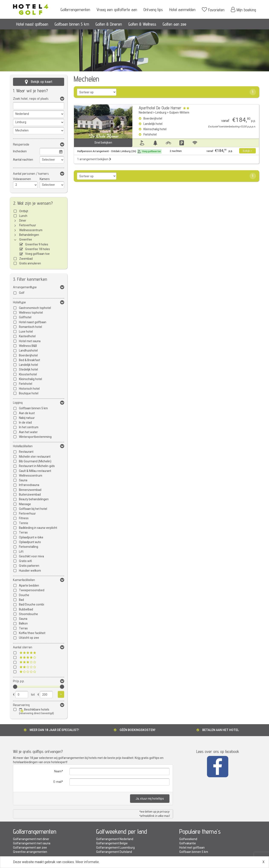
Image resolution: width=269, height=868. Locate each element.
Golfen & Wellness (142, 24)
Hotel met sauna (30, 341)
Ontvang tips (153, 10)
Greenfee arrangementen (30, 852)
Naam (58, 771)
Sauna (23, 480)
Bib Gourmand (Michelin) (35, 461)
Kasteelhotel (27, 336)
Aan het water (28, 432)
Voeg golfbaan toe (37, 254)
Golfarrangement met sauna (32, 843)
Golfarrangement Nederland (115, 839)
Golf (22, 293)
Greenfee (26, 240)
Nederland (146, 113)
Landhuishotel (28, 351)
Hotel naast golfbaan (32, 24)
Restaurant (26, 452)
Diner (23, 221)
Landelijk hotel (28, 365)
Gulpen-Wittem (179, 113)
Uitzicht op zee (29, 638)
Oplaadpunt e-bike (31, 537)
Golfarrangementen (75, 10)
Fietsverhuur (28, 225)
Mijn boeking (243, 10)
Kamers (45, 179)
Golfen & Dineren (109, 24)
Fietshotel (26, 384)
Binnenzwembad (30, 490)
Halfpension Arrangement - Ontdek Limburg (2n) (119, 151)
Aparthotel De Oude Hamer (160, 108)
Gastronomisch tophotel (35, 308)
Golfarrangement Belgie (112, 843)
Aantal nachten (23, 160)
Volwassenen (22, 179)
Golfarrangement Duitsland (114, 852)
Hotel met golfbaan (192, 848)
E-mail (58, 782)
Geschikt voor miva (31, 556)
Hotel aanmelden (182, 10)
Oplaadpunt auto (30, 542)
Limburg (161, 113)
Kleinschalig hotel (30, 379)
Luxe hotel (26, 332)
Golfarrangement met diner (31, 839)
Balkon (23, 624)
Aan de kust (27, 413)
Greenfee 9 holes (37, 244)
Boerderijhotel (28, 355)
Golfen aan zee (174, 24)
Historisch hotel (29, 389)
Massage (25, 504)
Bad (21, 600)
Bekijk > (247, 151)
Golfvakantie (188, 843)
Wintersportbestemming (35, 437)
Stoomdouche (28, 614)
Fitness (24, 518)
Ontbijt (24, 211)
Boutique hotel (29, 393)
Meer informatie (87, 862)
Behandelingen (29, 235)
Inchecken (20, 151)
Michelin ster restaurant (35, 457)
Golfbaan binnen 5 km (72, 24)
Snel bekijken (103, 143)
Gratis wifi (25, 561)
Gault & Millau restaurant (35, 471)
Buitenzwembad (30, 495)
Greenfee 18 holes (38, 249)
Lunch (23, 216)
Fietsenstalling (29, 547)
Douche (24, 595)
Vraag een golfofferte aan (117, 10)
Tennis (24, 523)
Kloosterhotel (28, 374)
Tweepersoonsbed (32, 590)
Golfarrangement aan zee (30, 848)
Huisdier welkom (30, 571)
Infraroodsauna (29, 485)
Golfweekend (188, 839)
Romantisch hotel (30, 327)
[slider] (15, 687)
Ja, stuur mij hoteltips (150, 799)
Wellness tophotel (31, 313)
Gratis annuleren (30, 263)
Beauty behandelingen (34, 499)
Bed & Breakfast (30, 360)
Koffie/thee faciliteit (32, 633)
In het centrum (29, 427)
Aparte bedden (29, 586)
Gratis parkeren (29, 566)
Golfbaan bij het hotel (33, 509)
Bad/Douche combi (32, 605)
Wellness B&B (28, 346)
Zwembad (26, 259)
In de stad (25, 423)
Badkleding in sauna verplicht (38, 528)
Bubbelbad (26, 609)
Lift (21, 552)
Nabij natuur (27, 418)
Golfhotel (25, 317)
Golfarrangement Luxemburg (115, 848)
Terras (23, 533)
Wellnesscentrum (31, 230)
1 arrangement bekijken (94, 159)
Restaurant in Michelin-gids (37, 466)
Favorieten (213, 10)
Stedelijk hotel (28, 370)
